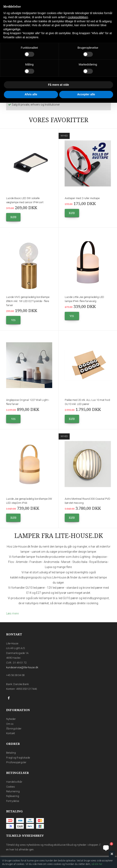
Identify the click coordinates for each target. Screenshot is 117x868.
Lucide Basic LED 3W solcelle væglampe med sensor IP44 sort (25, 200)
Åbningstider (14, 729)
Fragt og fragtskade (18, 758)
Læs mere (12, 613)
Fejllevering (13, 796)
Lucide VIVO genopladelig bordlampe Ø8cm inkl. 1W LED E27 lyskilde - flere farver (28, 301)
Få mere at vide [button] (59, 85)
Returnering (13, 791)
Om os (10, 724)
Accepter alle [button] (86, 94)
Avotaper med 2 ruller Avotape (82, 198)
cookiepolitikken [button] (78, 17)
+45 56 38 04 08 (15, 675)
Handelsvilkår (14, 782)
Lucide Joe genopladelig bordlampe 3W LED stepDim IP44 (29, 501)
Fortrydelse (13, 801)
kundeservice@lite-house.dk (22, 667)
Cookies (11, 787)
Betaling (11, 753)
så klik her (97, 864)
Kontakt (11, 733)
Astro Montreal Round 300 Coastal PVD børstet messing (87, 501)
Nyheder (11, 719)
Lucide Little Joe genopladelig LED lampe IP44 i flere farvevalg (84, 299)
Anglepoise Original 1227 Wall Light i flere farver (28, 402)
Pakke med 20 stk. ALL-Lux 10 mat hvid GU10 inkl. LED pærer (87, 402)
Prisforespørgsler (16, 762)
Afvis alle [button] (31, 94)
